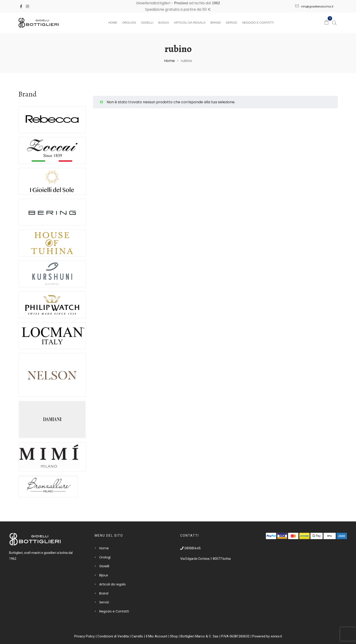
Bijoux (164, 23)
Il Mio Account (157, 636)
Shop (174, 636)
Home (113, 23)
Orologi (129, 23)
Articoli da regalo (190, 23)
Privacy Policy (84, 636)
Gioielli (147, 23)
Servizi (231, 23)
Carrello (137, 636)
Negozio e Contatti (258, 23)
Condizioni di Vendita (113, 636)
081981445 (190, 548)
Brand (216, 23)
